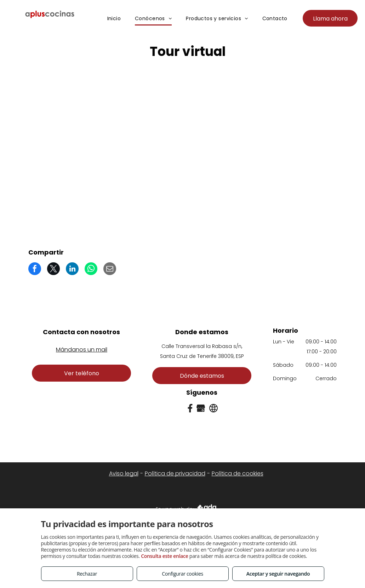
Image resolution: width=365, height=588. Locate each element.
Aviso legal (124, 473)
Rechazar (87, 574)
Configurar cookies (182, 574)
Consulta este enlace (164, 556)
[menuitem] (114, 19)
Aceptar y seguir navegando (278, 574)
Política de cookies (238, 473)
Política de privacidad (175, 473)
